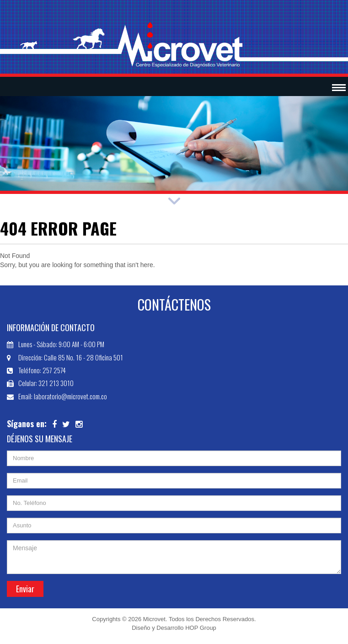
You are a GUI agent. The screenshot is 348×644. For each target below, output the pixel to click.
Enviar (25, 589)
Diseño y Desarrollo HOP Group (174, 628)
